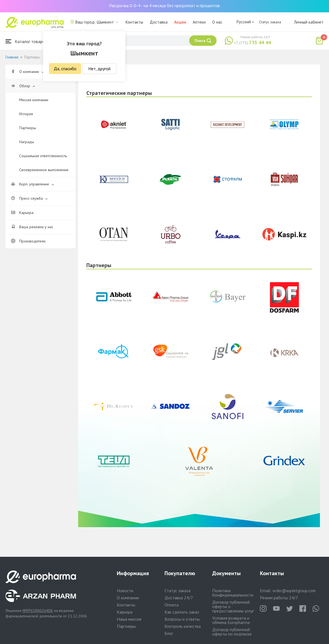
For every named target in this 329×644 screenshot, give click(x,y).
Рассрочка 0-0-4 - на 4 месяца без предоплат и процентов (164, 5)
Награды (27, 142)
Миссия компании (34, 100)
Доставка (159, 22)
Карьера (22, 213)
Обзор (23, 86)
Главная (12, 57)
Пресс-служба (29, 198)
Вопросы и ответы (182, 619)
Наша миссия (129, 619)
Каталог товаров (26, 41)
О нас (217, 22)
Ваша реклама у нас (32, 227)
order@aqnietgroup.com (294, 591)
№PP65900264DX (38, 611)
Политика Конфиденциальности (233, 593)
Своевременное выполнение (44, 170)
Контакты (134, 22)
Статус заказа (270, 22)
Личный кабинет (309, 22)
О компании (27, 72)
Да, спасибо (65, 69)
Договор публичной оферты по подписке (232, 632)
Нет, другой (99, 69)
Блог (169, 633)
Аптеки (199, 22)
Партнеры (28, 128)
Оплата (171, 605)
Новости (125, 591)
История (26, 114)
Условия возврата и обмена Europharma (231, 620)
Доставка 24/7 (179, 598)
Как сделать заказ (182, 612)
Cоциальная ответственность (43, 156)
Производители (28, 241)
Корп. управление (32, 184)
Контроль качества (183, 626)
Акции (180, 22)
